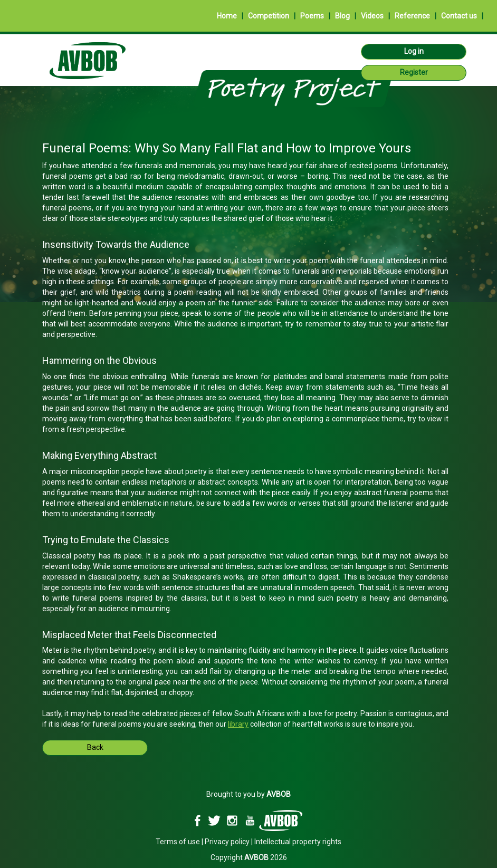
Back (95, 747)
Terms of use (178, 842)
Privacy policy (227, 842)
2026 (266, 857)
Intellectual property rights (298, 842)
